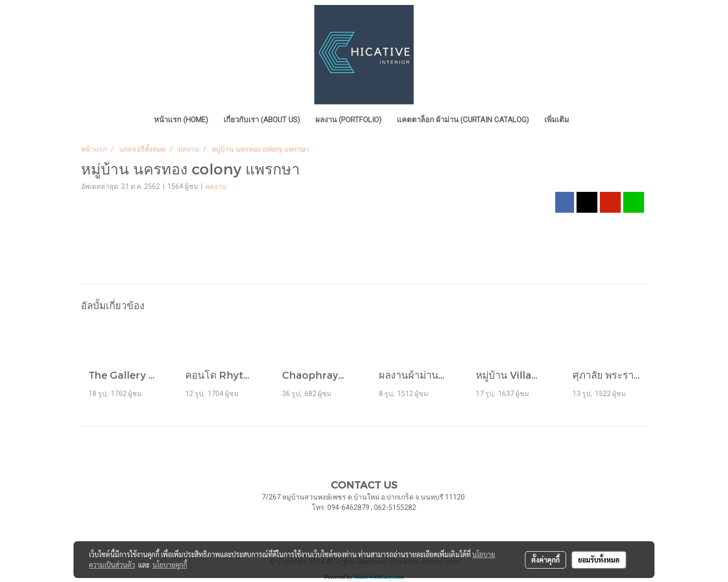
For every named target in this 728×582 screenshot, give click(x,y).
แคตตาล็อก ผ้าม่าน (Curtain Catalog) (463, 120)
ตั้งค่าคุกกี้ (546, 560)
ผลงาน (216, 186)
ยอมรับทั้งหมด (599, 560)
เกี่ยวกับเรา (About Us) (262, 120)
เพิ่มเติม (557, 120)
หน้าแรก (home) (181, 120)
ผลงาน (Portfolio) (348, 120)
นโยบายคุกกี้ (170, 565)
